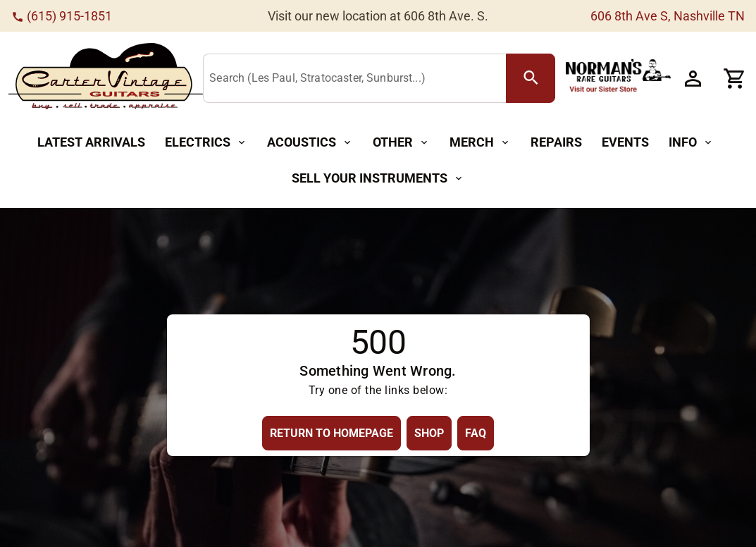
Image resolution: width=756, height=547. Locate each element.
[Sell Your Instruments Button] (378, 179)
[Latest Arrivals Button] (91, 143)
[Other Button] (401, 143)
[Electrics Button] (206, 143)
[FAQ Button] (476, 433)
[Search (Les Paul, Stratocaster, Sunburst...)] (358, 79)
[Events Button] (625, 143)
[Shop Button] (429, 433)
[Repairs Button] (556, 143)
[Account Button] (693, 78)
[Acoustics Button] (310, 143)
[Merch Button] (480, 143)
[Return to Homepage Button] (331, 433)
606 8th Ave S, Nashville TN (668, 16)
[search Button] (531, 78)
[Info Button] (691, 143)
